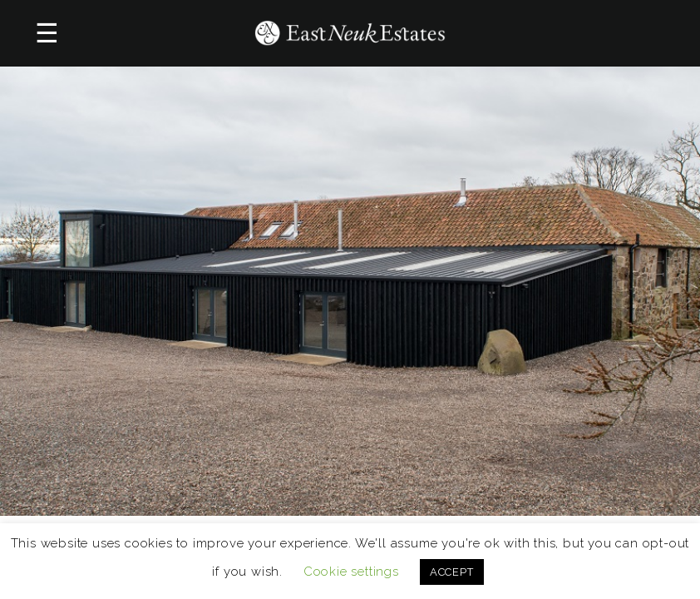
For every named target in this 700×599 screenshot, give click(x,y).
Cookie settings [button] (351, 572)
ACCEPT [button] (452, 572)
